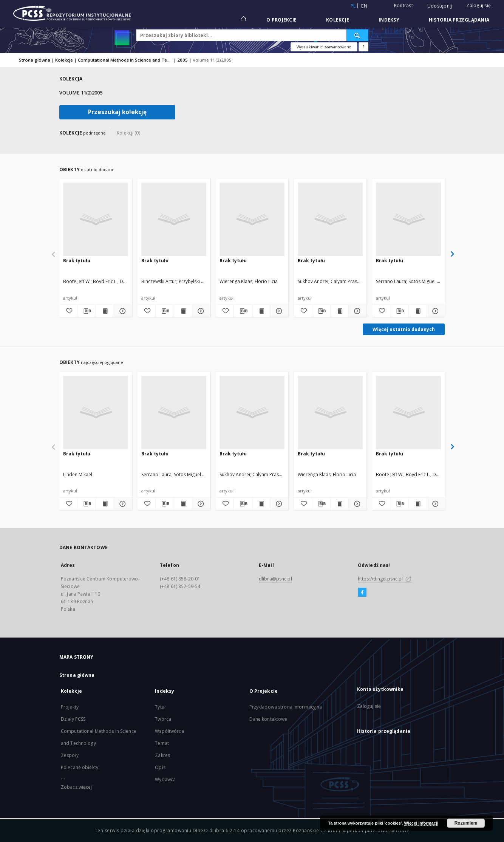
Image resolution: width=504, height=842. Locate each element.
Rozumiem (466, 823)
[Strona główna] (243, 20)
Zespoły (70, 755)
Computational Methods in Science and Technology (132, 60)
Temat (162, 743)
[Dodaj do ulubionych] (68, 311)
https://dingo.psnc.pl (385, 579)
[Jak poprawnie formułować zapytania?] (363, 47)
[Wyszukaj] (357, 35)
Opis (160, 767)
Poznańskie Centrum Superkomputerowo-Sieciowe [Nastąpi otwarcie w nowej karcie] (351, 830)
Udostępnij (440, 6)
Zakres (162, 755)
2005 (182, 60)
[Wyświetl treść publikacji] (105, 311)
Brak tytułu (77, 261)
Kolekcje (338, 20)
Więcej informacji (421, 823)
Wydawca (165, 779)
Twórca (163, 719)
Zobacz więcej (77, 787)
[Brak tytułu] (96, 219)
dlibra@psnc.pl (275, 579)
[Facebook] (362, 593)
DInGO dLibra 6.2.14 (216, 830)
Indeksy (389, 20)
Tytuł (160, 707)
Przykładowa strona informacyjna (286, 707)
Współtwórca (169, 731)
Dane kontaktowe (268, 719)
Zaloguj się (478, 5)
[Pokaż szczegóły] (122, 311)
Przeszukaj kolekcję (117, 112)
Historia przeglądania (459, 20)
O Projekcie (281, 20)
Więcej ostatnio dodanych (404, 329)
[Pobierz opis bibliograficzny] (86, 311)
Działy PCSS (73, 719)
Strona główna (35, 60)
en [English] (364, 6)
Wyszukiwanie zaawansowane (324, 47)
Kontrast (404, 5)
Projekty (70, 707)
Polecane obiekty (80, 767)
